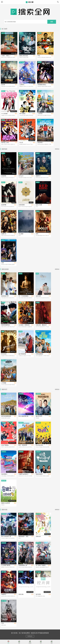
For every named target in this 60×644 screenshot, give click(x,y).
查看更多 (57, 149)
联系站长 (30, 636)
